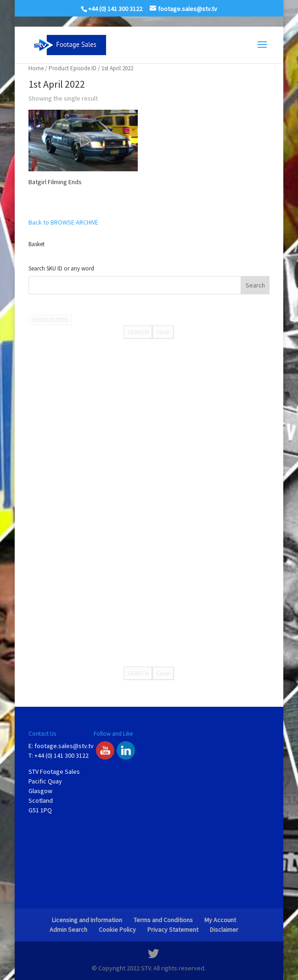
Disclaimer (224, 929)
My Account (220, 920)
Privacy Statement (173, 929)
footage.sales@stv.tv (64, 746)
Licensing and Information (87, 920)
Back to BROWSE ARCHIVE (63, 222)
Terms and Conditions (163, 920)
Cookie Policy (117, 929)
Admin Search (68, 929)
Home (36, 68)
